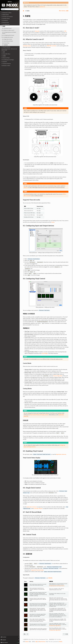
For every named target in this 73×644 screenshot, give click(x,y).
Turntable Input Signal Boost (55, 626)
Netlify (61, 642)
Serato (53, 222)
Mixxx (10, 4)
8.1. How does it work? (7, 28)
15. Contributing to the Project (8, 60)
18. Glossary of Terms (6, 66)
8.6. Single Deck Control (7, 39)
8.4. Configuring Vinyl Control (8, 35)
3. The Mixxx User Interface (7, 17)
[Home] (23, 11)
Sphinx (27, 642)
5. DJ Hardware (5, 20)
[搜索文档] (10, 9)
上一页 (26, 634)
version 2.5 (42, 7)
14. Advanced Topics (6, 58)
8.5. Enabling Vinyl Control (7, 37)
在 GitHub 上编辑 (64, 11)
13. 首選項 (4, 56)
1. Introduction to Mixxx (6, 13)
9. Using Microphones (6, 47)
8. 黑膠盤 (3, 26)
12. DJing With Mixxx (6, 54)
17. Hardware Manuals (6, 64)
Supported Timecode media (37, 570)
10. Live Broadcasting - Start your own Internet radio (9, 50)
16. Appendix (4, 62)
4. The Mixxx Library (6, 19)
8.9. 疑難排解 (5, 45)
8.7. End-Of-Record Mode (8, 41)
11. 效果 (3, 52)
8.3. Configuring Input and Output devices (9, 33)
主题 (36, 642)
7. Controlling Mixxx (6, 24)
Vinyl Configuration (58, 376)
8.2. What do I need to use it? (8, 30)
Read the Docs (42, 642)
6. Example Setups (5, 22)
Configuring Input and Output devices (57, 586)
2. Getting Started (5, 15)
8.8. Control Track (6, 43)
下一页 (65, 634)
